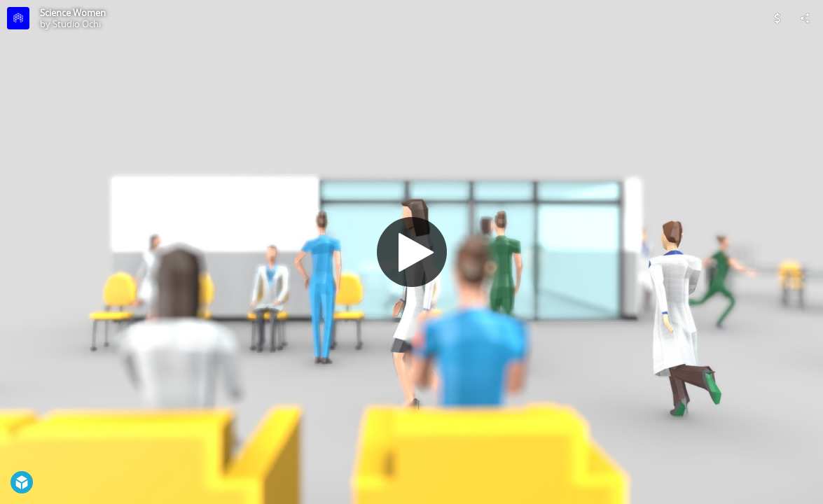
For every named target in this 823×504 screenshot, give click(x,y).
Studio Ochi (77, 24)
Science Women (73, 13)
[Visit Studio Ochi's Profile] (18, 18)
